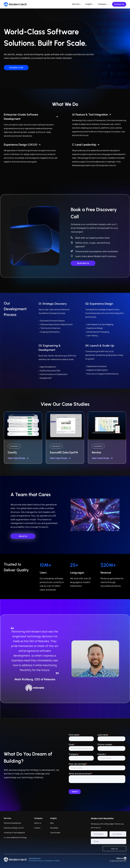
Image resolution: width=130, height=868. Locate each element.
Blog (52, 823)
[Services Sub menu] (81, 4)
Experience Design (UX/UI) (14, 828)
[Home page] (15, 4)
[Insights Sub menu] (93, 4)
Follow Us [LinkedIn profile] (121, 858)
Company (102, 4)
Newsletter (54, 828)
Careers (37, 828)
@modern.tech (36, 858)
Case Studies (55, 833)
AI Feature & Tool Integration (14, 833)
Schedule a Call (16, 68)
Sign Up (114, 849)
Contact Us (119, 4)
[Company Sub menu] (107, 4)
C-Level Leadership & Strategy (15, 837)
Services (76, 4)
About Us (38, 823)
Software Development (13, 823)
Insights (89, 4)
